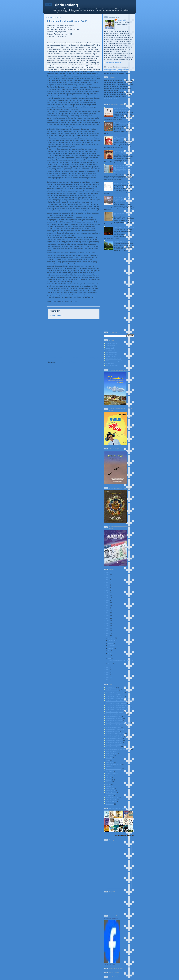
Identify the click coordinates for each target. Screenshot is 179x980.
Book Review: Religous (114, 740)
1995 (108, 677)
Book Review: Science (114, 743)
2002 (108, 631)
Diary (108, 760)
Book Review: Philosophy (115, 736)
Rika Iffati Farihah (112, 365)
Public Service (111, 793)
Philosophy (110, 788)
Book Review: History (114, 727)
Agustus (111, 648)
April (110, 658)
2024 (108, 575)
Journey (109, 778)
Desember (111, 638)
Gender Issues (111, 773)
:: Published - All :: (63, 305)
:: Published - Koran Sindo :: (116, 701)
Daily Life (110, 756)
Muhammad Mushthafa (111, 919)
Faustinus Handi (112, 354)
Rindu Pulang (66, 5)
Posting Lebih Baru (55, 358)
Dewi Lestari (111, 350)
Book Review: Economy (114, 718)
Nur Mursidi (110, 363)
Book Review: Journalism (115, 729)
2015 (108, 598)
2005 (108, 623)
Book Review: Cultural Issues (116, 714)
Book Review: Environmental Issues (119, 723)
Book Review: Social (113, 747)
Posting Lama (94, 358)
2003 (108, 628)
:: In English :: (111, 688)
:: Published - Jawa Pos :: (115, 692)
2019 (108, 588)
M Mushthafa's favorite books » (125, 835)
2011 (108, 608)
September (112, 646)
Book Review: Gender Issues (116, 725)
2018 (108, 590)
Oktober (111, 643)
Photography (111, 791)
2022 (108, 580)
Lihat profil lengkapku (114, 63)
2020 (108, 585)
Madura (109, 782)
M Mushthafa (122, 20)
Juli (109, 651)
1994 (108, 680)
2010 (108, 610)
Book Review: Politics (114, 738)
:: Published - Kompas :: (77, 305)
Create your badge (110, 964)
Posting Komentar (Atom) (66, 362)
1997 (108, 672)
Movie (108, 784)
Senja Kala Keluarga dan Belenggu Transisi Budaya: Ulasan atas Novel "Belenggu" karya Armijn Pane (123, 169)
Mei (109, 656)
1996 (108, 675)
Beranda (76, 358)
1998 (108, 670)
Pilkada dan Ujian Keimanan (124, 183)
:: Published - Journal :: (114, 694)
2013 (108, 603)
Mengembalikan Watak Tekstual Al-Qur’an (122, 152)
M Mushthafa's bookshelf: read (119, 809)
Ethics (109, 767)
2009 (108, 613)
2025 (108, 572)
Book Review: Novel (113, 731)
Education (110, 762)
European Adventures (114, 769)
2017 (108, 593)
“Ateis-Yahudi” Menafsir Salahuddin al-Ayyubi (122, 109)
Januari (110, 664)
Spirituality (110, 804)
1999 (108, 667)
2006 (108, 621)
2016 (108, 595)
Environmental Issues (114, 764)
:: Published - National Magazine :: (118, 707)
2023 (108, 577)
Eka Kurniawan (112, 352)
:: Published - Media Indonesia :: (117, 705)
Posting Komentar (56, 316)
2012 (108, 605)
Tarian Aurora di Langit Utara (124, 227)
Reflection (110, 795)
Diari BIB (109, 758)
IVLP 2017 (110, 775)
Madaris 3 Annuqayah (114, 359)
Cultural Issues (112, 753)
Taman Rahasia (119, 242)
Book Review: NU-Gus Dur (93, 305)
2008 (108, 615)
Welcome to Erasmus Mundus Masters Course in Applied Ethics (123, 199)
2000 (108, 636)
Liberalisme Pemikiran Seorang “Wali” (67, 21)
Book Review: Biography (115, 712)
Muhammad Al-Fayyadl (114, 361)
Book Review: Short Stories (116, 745)
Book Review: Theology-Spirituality (118, 749)
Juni (109, 653)
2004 (108, 626)
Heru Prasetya (111, 357)
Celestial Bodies (112, 751)
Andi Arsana (111, 346)
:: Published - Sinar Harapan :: (117, 710)
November (111, 641)
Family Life (110, 771)
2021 (108, 582)
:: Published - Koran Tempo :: (116, 703)
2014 (108, 600)
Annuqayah (110, 348)
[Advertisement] (73, 338)
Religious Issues (112, 797)
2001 (108, 633)
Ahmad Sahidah (112, 343)
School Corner (111, 799)
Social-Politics (111, 802)
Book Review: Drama (113, 716)
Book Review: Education (115, 721)
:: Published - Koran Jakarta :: (116, 699)
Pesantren (110, 786)
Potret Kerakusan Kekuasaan (124, 123)
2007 (108, 618)
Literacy (109, 780)
